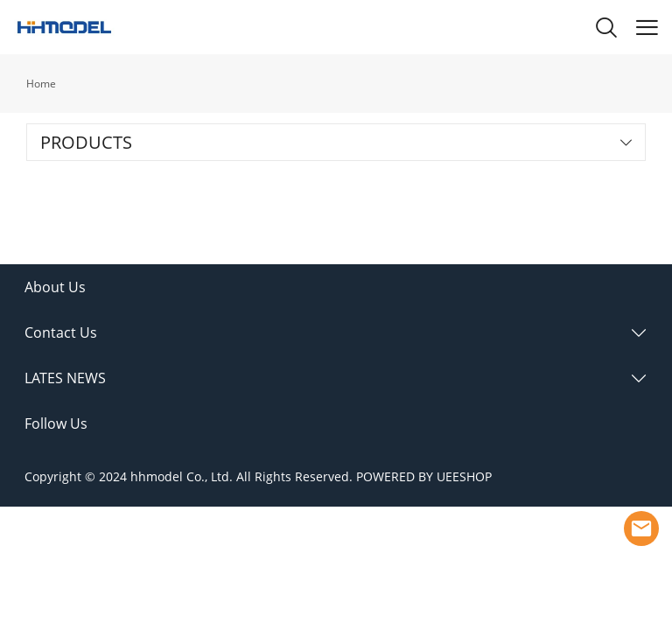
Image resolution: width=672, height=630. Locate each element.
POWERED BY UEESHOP (424, 476)
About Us (55, 287)
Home (41, 84)
